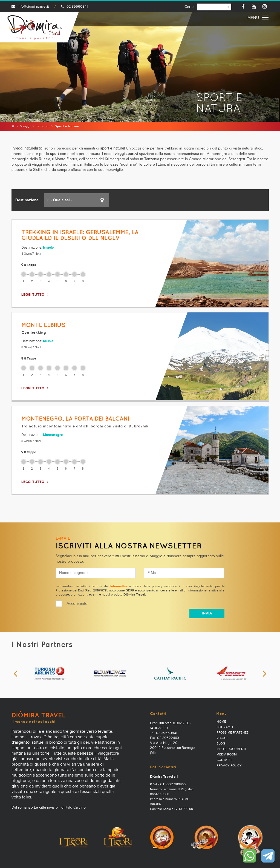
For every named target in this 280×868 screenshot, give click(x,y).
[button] (77, 200)
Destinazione (27, 200)
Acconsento (77, 604)
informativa (119, 587)
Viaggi (25, 126)
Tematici (43, 126)
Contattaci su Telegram (268, 856)
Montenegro (53, 435)
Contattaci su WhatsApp (249, 856)
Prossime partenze (233, 733)
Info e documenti (231, 749)
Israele (48, 248)
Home (221, 722)
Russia (48, 341)
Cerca (189, 7)
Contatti (224, 760)
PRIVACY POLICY (229, 766)
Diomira (35, 27)
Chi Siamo (225, 727)
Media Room (227, 755)
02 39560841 (74, 7)
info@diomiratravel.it (30, 7)
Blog (221, 744)
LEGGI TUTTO (33, 295)
